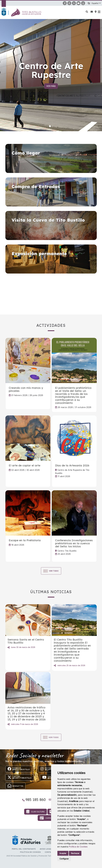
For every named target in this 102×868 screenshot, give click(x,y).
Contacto (50, 852)
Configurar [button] (64, 859)
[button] (96, 3)
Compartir (9, 647)
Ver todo (54, 737)
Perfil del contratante (24, 849)
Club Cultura (36, 812)
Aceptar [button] (63, 853)
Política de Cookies (78, 847)
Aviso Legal (46, 849)
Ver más (51, 86)
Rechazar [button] (75, 853)
